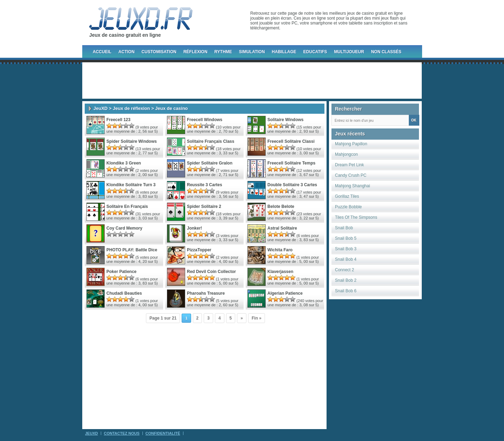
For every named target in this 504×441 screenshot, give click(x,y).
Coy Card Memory (124, 228)
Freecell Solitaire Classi (291, 141)
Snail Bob (344, 228)
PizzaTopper (199, 250)
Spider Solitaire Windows (132, 141)
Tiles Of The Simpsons (356, 217)
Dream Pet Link (349, 165)
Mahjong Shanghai (352, 186)
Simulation (252, 52)
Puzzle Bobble (348, 207)
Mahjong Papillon (351, 144)
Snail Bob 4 (346, 259)
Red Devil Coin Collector (211, 272)
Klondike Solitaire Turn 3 (131, 185)
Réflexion (195, 52)
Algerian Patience (285, 293)
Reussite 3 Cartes (205, 185)
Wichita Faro (280, 250)
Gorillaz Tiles (347, 196)
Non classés (386, 52)
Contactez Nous (122, 433)
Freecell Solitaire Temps (291, 163)
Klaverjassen (280, 272)
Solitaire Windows (285, 120)
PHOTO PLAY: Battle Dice (132, 250)
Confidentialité (163, 433)
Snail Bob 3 (346, 249)
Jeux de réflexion (131, 108)
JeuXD (100, 108)
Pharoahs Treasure (206, 293)
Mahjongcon (346, 154)
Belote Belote (281, 206)
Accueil (102, 52)
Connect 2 (345, 270)
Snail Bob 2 (346, 280)
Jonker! (194, 228)
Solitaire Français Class (211, 141)
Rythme (223, 52)
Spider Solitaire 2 (204, 206)
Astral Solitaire (282, 228)
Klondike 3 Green (124, 163)
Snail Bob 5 (346, 238)
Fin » (257, 318)
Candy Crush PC (351, 175)
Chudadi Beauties (124, 293)
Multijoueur (349, 52)
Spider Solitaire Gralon (210, 163)
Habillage (284, 52)
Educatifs (315, 52)
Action (126, 52)
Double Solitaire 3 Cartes (292, 185)
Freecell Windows (205, 120)
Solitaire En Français (127, 206)
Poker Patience (121, 272)
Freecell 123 (118, 120)
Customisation (159, 52)
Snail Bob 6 (346, 291)
